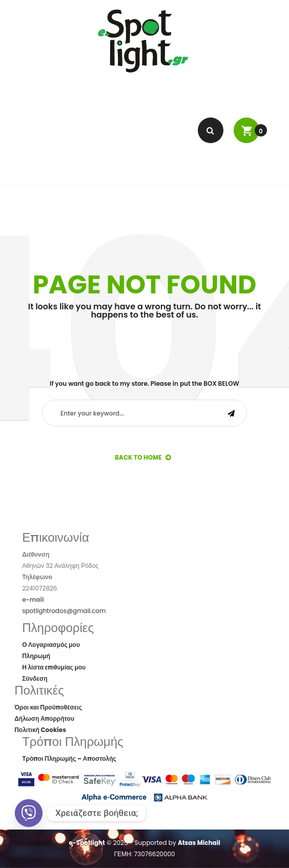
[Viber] (29, 813)
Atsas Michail (199, 843)
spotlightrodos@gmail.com (64, 611)
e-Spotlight (87, 843)
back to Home (143, 457)
